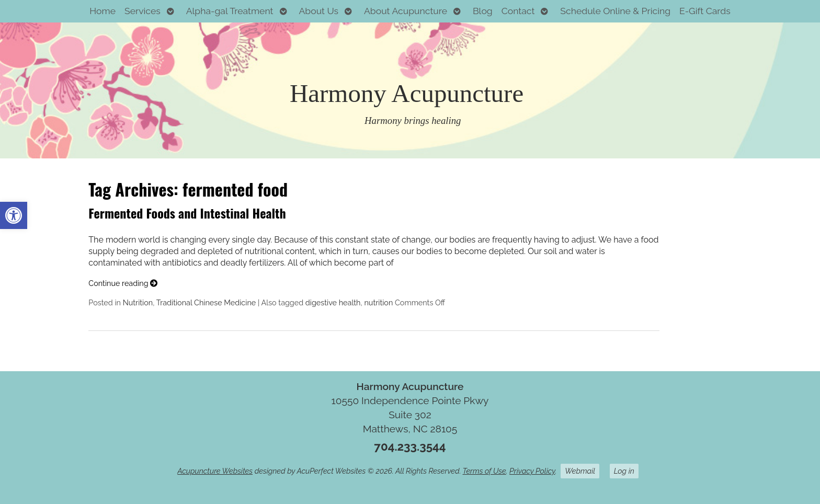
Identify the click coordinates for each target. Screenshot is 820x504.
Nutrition (138, 302)
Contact (518, 11)
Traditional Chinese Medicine (206, 302)
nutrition (378, 302)
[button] (14, 215)
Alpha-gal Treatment (230, 11)
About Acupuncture (406, 11)
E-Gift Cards (705, 11)
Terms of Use (485, 471)
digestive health (333, 302)
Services (143, 11)
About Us (318, 11)
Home (102, 11)
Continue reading (123, 283)
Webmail (580, 471)
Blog (483, 11)
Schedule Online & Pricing (615, 11)
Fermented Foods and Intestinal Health (187, 213)
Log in (624, 471)
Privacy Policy (532, 471)
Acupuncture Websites (215, 471)
